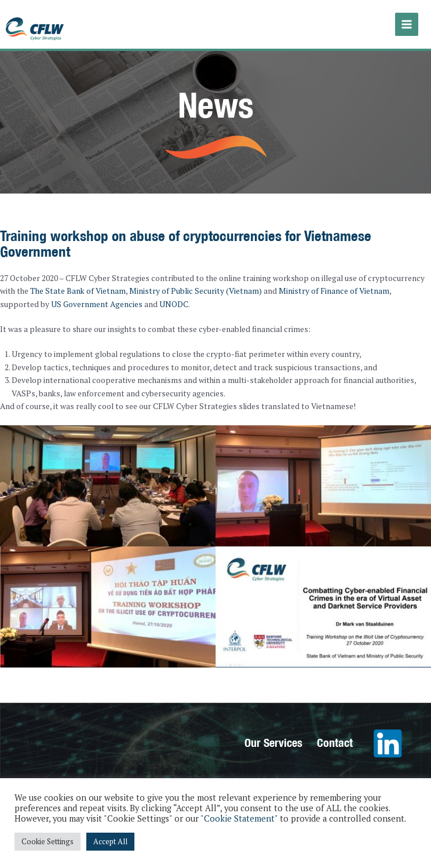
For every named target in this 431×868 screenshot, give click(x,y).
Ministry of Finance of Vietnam (334, 291)
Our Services (273, 743)
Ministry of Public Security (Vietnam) (196, 291)
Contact (335, 743)
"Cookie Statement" (239, 818)
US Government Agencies (97, 304)
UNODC (174, 304)
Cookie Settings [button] (48, 841)
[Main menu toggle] (407, 25)
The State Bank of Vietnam (78, 291)
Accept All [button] (110, 841)
